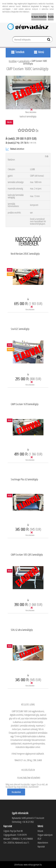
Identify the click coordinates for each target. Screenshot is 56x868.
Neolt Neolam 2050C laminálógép (25, 254)
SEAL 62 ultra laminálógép (22, 630)
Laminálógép (24, 61)
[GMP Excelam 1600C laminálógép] (28, 77)
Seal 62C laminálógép (20, 329)
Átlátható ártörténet (15, 149)
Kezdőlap (13, 61)
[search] (49, 40)
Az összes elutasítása (39, 17)
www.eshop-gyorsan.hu (33, 865)
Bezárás (51, 17)
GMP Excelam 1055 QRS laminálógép (27, 555)
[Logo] (28, 27)
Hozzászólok (16, 792)
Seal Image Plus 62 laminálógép (24, 479)
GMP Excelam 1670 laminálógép (25, 404)
